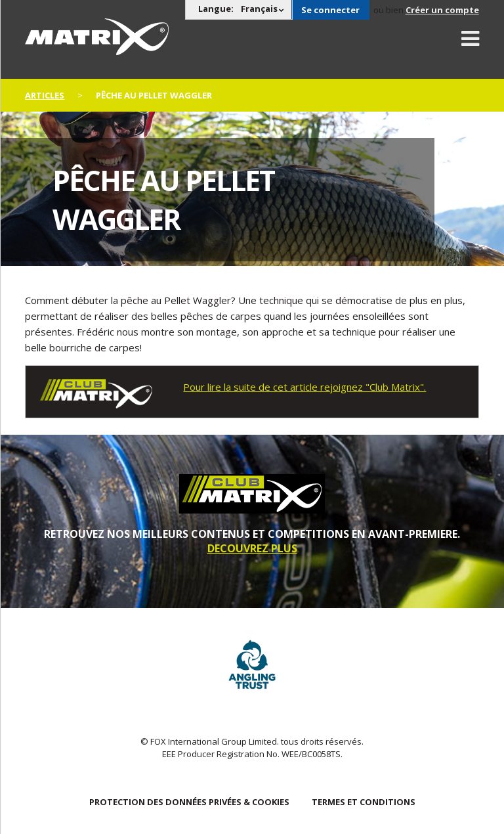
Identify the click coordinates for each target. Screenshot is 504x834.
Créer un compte (442, 10)
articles (45, 95)
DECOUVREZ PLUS (252, 548)
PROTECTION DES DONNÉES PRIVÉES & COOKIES (189, 802)
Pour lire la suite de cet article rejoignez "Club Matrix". (304, 387)
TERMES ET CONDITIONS (364, 802)
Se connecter (330, 10)
